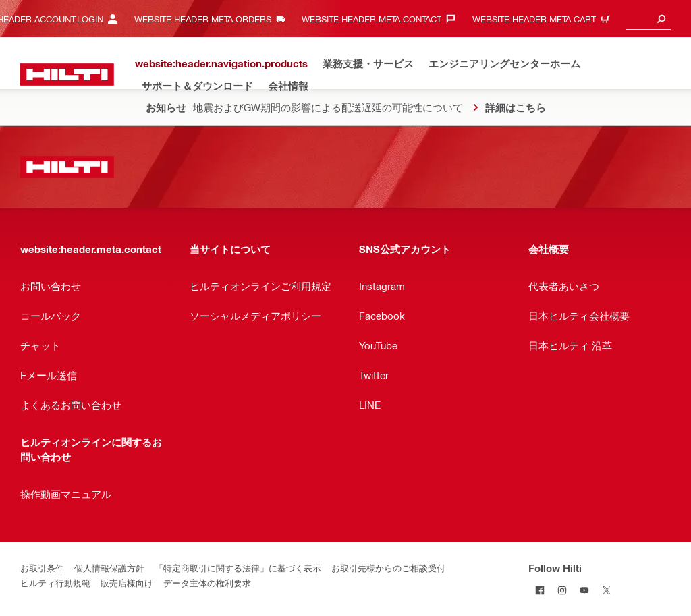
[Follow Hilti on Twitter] (606, 590)
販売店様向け (127, 583)
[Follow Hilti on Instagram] (562, 590)
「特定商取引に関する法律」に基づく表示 (238, 568)
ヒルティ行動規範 (55, 583)
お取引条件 (42, 568)
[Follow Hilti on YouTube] (584, 590)
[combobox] (648, 19)
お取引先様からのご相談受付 (388, 568)
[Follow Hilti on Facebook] (540, 590)
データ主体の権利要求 (207, 583)
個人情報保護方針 (109, 568)
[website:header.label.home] (67, 75)
